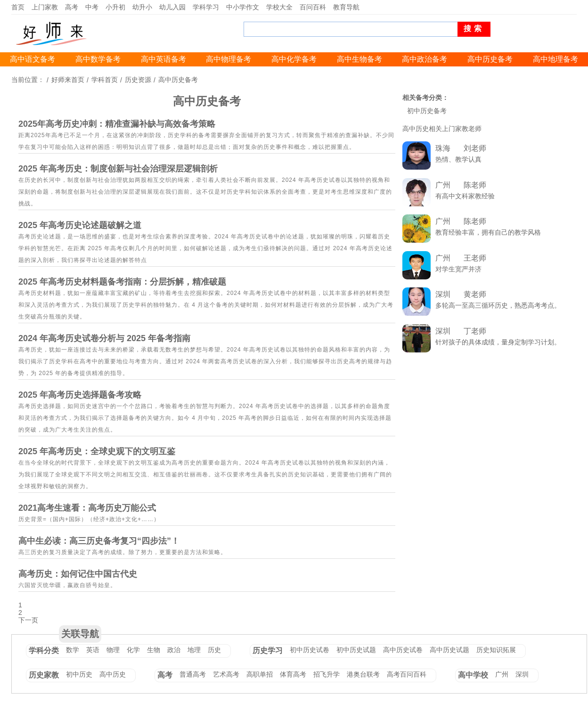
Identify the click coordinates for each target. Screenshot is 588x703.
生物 (154, 650)
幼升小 (142, 7)
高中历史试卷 (403, 650)
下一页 (28, 620)
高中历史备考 (490, 59)
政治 (174, 650)
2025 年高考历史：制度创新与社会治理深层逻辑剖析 (118, 169)
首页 (18, 7)
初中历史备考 (427, 111)
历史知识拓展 (496, 650)
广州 (502, 674)
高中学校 (473, 675)
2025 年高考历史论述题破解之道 (80, 225)
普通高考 (193, 674)
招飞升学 (327, 674)
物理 (113, 650)
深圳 (522, 674)
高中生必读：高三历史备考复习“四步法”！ (99, 541)
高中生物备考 (359, 59)
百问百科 (313, 7)
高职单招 (260, 674)
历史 (214, 650)
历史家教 (44, 675)
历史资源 (138, 80)
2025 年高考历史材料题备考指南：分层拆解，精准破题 (122, 282)
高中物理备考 (229, 59)
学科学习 (206, 7)
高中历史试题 (449, 650)
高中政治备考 (425, 59)
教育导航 (346, 7)
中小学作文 (243, 7)
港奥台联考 (363, 674)
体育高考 (293, 674)
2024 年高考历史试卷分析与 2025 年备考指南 (104, 338)
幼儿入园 (172, 7)
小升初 (115, 7)
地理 (194, 650)
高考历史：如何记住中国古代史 (78, 574)
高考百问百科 (407, 674)
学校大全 (279, 7)
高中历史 (113, 674)
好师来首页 (68, 80)
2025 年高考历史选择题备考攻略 (80, 395)
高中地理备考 (555, 59)
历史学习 (268, 650)
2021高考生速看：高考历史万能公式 (87, 508)
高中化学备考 (294, 59)
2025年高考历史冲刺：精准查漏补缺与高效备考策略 (117, 124)
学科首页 (105, 80)
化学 (133, 650)
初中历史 (79, 674)
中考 (92, 7)
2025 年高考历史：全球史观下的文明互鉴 (97, 451)
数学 (73, 650)
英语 (93, 650)
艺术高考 (226, 674)
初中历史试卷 (310, 650)
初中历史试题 (356, 650)
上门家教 (45, 7)
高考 (72, 7)
